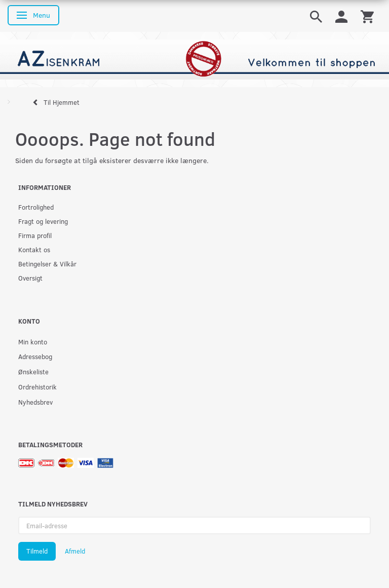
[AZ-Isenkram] (194, 58)
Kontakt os (34, 249)
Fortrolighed (36, 207)
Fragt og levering (43, 221)
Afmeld (75, 551)
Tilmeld (37, 551)
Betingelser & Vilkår (47, 264)
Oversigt (30, 278)
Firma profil (35, 235)
